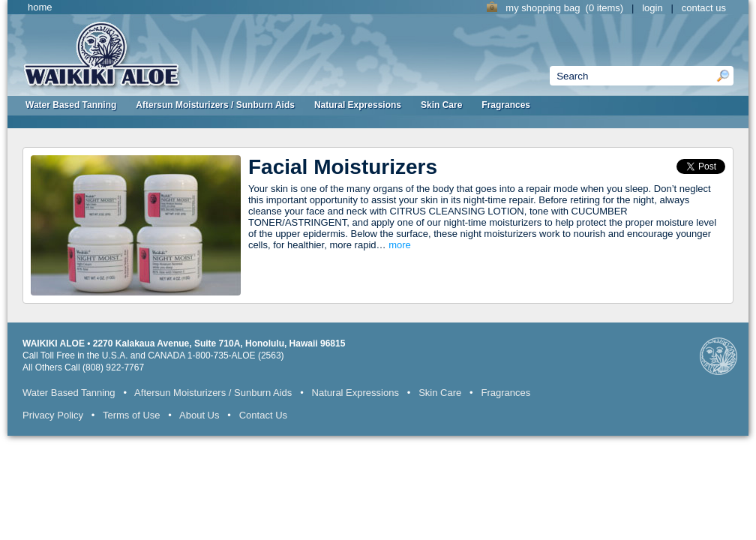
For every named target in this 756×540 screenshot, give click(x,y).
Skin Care (441, 105)
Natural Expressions (358, 105)
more (400, 245)
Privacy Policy (53, 415)
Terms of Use (132, 415)
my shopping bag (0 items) (556, 8)
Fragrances (506, 105)
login (652, 8)
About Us (199, 415)
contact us (704, 8)
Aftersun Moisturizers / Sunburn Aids (215, 105)
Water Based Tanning (71, 105)
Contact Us (263, 415)
